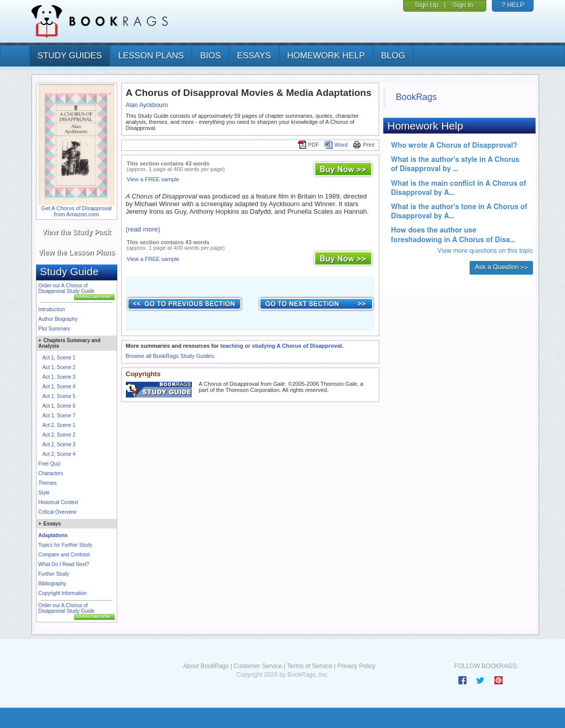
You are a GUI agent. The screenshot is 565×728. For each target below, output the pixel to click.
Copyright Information (63, 593)
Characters (51, 473)
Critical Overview (58, 512)
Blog (393, 56)
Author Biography (58, 319)
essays (254, 56)
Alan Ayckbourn (147, 105)
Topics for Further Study (65, 545)
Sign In (462, 5)
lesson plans (151, 56)
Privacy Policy (356, 666)
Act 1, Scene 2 (59, 367)
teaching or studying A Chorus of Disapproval (281, 346)
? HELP (513, 5)
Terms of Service (309, 666)
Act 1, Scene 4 (59, 387)
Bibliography (53, 584)
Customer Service (258, 666)
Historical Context (58, 502)
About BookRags (206, 666)
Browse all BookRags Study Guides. (171, 356)
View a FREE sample (153, 179)
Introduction (52, 309)
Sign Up (426, 5)
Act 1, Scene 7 (59, 416)
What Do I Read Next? (64, 564)
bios (210, 56)
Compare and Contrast (64, 555)
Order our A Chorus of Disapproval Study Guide (67, 288)
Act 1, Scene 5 (59, 396)
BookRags (417, 97)
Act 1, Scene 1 (59, 358)
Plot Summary (55, 329)
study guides (70, 56)
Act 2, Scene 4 (59, 454)
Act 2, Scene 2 (59, 435)
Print (364, 145)
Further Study (54, 574)
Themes (48, 483)
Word (336, 145)
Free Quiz (50, 464)
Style (44, 493)
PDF (309, 145)
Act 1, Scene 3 (59, 377)
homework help (326, 56)
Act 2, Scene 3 (59, 444)
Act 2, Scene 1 (59, 425)
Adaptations (53, 535)
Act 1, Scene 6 (59, 406)
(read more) (143, 229)
